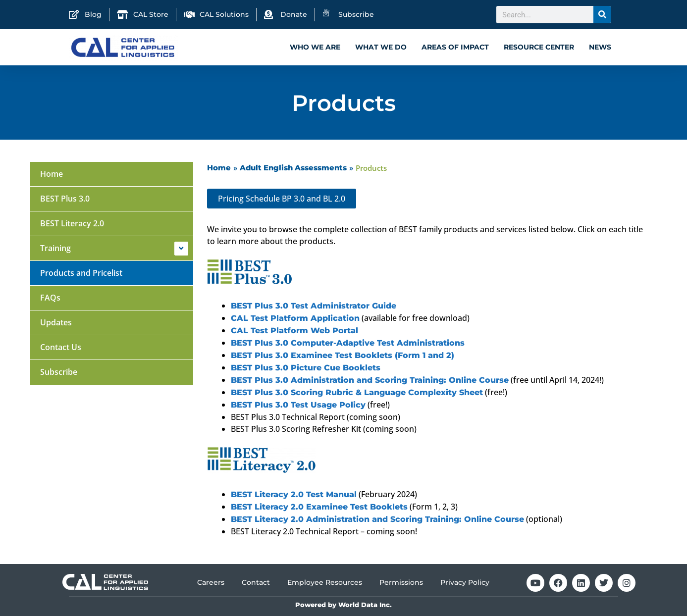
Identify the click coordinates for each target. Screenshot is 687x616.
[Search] (602, 15)
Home (52, 174)
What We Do (381, 47)
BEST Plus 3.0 (65, 199)
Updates (56, 322)
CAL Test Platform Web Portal (294, 331)
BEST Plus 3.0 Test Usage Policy (298, 405)
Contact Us (61, 347)
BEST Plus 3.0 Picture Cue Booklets (306, 368)
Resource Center (539, 47)
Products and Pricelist (81, 273)
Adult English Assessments (293, 168)
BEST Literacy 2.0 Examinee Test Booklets (319, 507)
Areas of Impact (455, 47)
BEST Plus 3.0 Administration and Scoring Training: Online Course (370, 380)
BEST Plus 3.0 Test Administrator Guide (314, 306)
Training (55, 248)
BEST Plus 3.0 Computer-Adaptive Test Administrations (348, 343)
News (600, 47)
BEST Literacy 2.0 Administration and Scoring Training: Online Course (377, 519)
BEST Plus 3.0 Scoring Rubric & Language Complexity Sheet (357, 392)
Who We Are (315, 47)
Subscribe (59, 372)
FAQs (50, 298)
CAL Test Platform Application (295, 318)
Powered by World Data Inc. (343, 605)
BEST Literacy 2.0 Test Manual (294, 494)
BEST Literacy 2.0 (72, 223)
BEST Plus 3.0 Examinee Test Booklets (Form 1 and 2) (343, 355)
